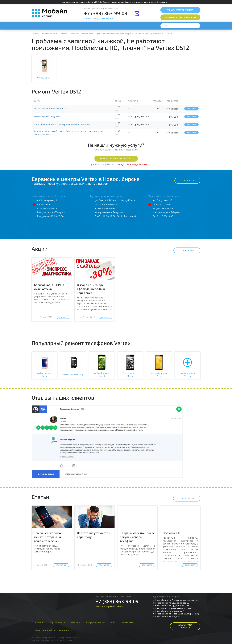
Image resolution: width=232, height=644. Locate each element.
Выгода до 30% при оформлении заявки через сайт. (91, 289)
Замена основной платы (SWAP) (50, 109)
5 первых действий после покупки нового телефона (137, 537)
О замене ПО (171, 533)
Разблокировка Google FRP (47, 117)
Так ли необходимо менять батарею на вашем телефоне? (47, 537)
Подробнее (63, 317)
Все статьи (186, 499)
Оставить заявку (180, 17)
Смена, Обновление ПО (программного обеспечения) (61, 125)
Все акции (186, 250)
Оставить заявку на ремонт (116, 159)
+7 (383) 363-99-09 (106, 13)
